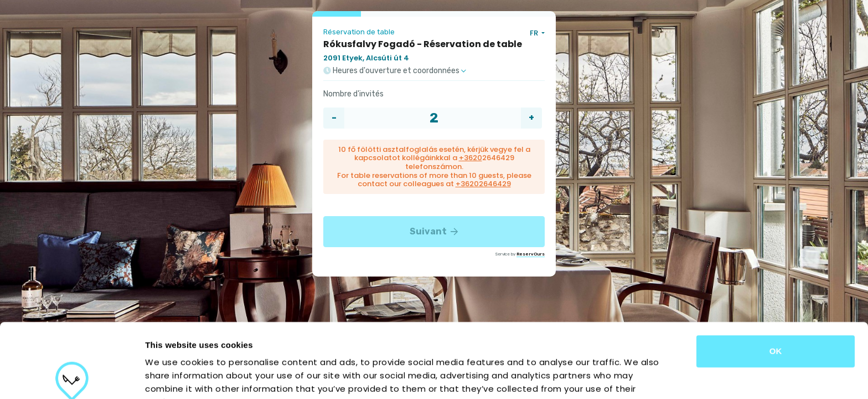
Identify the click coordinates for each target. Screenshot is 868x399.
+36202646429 (483, 184)
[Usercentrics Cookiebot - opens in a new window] (72, 377)
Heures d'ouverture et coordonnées (395, 71)
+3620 (471, 158)
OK (776, 277)
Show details (581, 377)
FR (535, 33)
